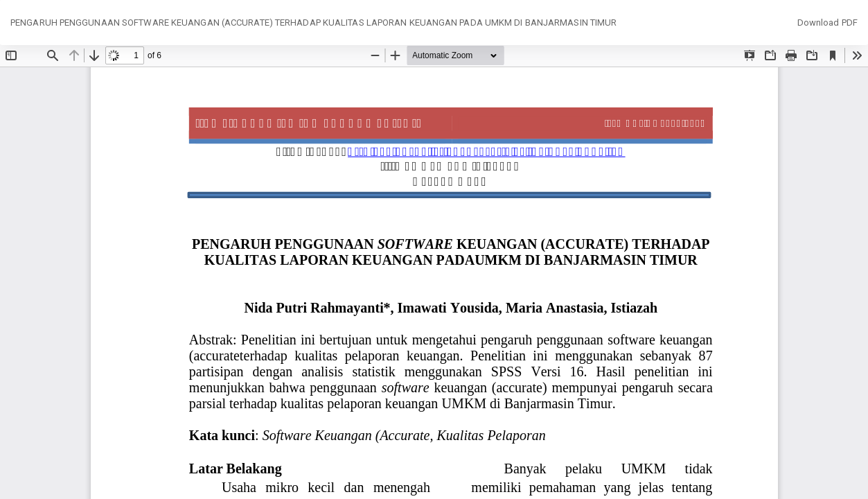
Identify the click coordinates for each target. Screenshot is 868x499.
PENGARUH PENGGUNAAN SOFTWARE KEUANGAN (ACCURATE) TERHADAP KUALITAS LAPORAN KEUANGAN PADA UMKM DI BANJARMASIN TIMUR (313, 23)
